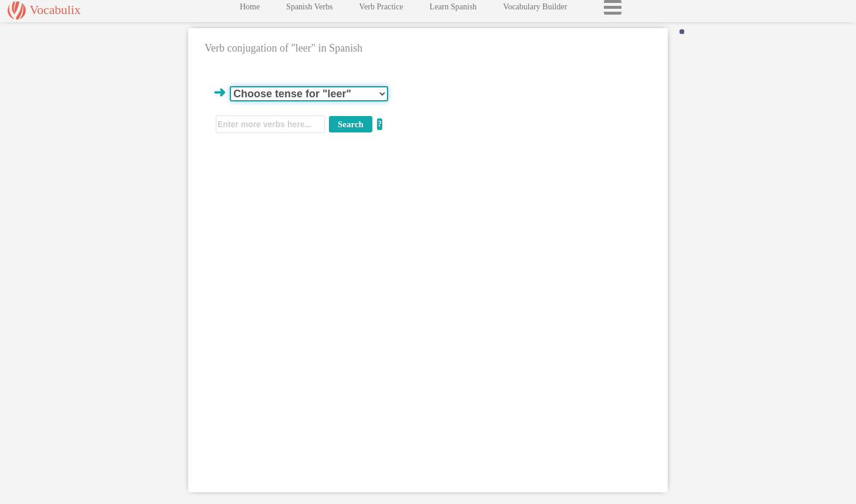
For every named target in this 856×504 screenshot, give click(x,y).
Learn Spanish (453, 10)
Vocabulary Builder (535, 10)
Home (250, 10)
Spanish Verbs (309, 10)
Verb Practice (381, 10)
